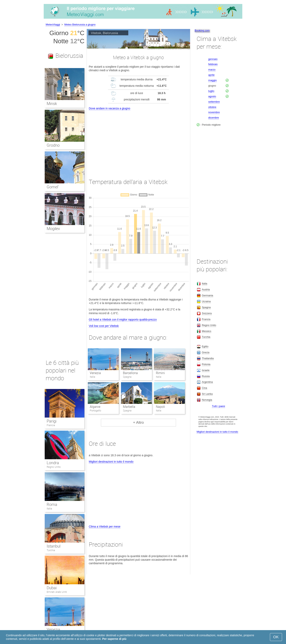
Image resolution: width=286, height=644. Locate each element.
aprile (212, 75)
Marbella (129, 407)
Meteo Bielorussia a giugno (80, 25)
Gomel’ (53, 187)
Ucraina (206, 301)
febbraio (213, 64)
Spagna (206, 307)
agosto (212, 96)
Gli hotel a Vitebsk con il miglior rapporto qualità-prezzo (123, 320)
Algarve (95, 407)
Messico (207, 331)
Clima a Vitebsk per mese (105, 527)
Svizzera (207, 313)
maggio (213, 80)
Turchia (51, 550)
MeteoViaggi (53, 25)
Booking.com (202, 30)
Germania (207, 295)
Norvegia (207, 400)
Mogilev (53, 229)
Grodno (53, 145)
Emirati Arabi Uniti (57, 592)
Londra (53, 463)
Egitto (205, 346)
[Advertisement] (138, 141)
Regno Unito (54, 467)
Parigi (52, 421)
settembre (214, 102)
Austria (206, 289)
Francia (51, 425)
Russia (206, 376)
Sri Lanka (207, 394)
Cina (204, 388)
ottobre (212, 107)
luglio (211, 91)
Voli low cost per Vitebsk (104, 326)
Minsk (52, 104)
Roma (52, 504)
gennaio (213, 59)
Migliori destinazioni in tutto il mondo (111, 462)
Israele (206, 370)
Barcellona (130, 373)
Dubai (52, 588)
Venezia (95, 373)
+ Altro (138, 422)
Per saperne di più (114, 639)
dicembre (214, 118)
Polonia (206, 364)
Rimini (160, 373)
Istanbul (54, 546)
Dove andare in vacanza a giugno (110, 108)
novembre (214, 112)
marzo (212, 70)
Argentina (207, 382)
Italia (49, 509)
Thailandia (208, 358)
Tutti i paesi (218, 406)
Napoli (160, 407)
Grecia (206, 352)
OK (276, 637)
